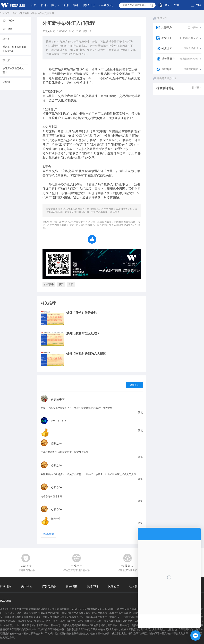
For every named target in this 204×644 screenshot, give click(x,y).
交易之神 (56, 443)
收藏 (10, 29)
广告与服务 (49, 586)
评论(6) (11, 21)
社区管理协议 (137, 586)
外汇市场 (55, 69)
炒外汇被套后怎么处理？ (83, 333)
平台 (43, 5)
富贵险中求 (58, 399)
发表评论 (134, 385)
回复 (140, 413)
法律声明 (92, 586)
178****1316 (58, 421)
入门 (71, 284)
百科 (75, 5)
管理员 (46, 31)
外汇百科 (25, 13)
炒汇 (61, 284)
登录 (167, 5)
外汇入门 (70, 184)
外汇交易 (58, 96)
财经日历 (89, 5)
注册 (177, 5)
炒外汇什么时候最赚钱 (82, 313)
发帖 (198, 5)
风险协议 (114, 586)
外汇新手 (113, 78)
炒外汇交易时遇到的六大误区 (86, 354)
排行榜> (196, 88)
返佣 (66, 5)
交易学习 (49, 13)
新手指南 (71, 586)
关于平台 (27, 586)
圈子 (54, 5)
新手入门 (37, 13)
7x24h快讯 (106, 5)
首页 (34, 5)
